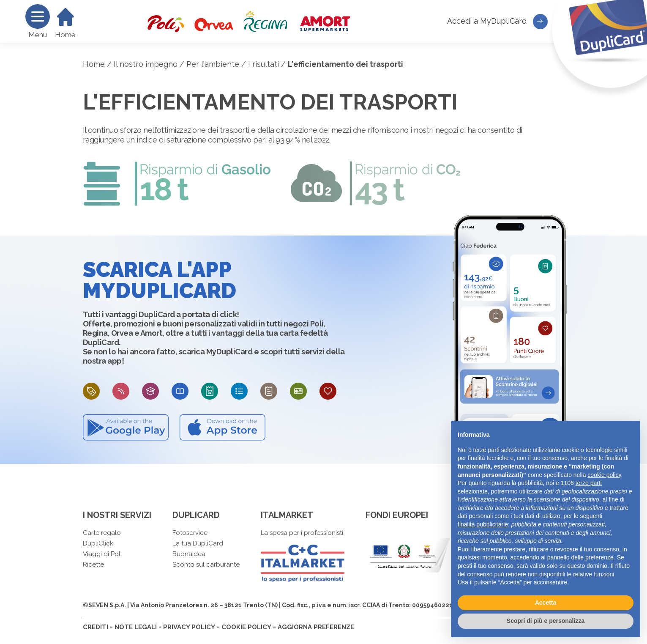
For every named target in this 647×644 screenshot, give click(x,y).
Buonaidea (189, 554)
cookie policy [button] (604, 475)
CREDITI (96, 627)
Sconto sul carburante (206, 565)
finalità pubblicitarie (483, 524)
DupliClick (98, 543)
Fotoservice (190, 533)
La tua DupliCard (198, 543)
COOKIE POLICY (246, 627)
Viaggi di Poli (102, 554)
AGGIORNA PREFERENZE (316, 627)
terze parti (589, 483)
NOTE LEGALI (136, 627)
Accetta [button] (546, 603)
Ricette (93, 565)
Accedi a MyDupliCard (497, 22)
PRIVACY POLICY (189, 627)
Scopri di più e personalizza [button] (546, 621)
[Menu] (38, 16)
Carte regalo (102, 533)
